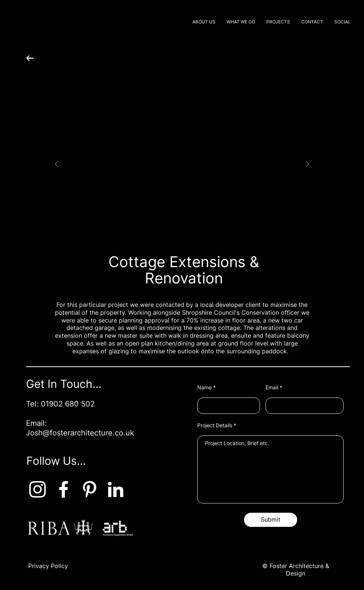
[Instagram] (38, 489)
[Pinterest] (90, 489)
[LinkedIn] (116, 489)
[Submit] (271, 520)
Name (204, 388)
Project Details (215, 425)
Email (272, 388)
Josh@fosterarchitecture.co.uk (80, 433)
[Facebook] (64, 489)
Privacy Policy (48, 566)
